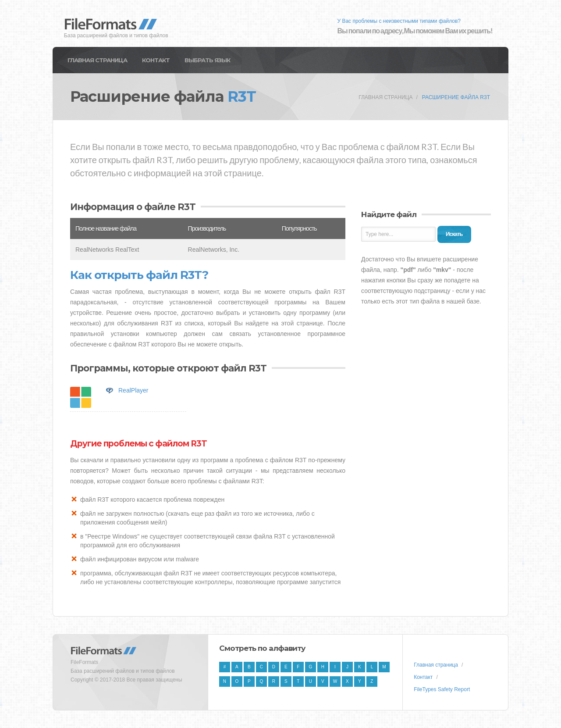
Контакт (156, 60)
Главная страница (97, 60)
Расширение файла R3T (456, 97)
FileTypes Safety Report (442, 689)
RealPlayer (133, 390)
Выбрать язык (207, 60)
